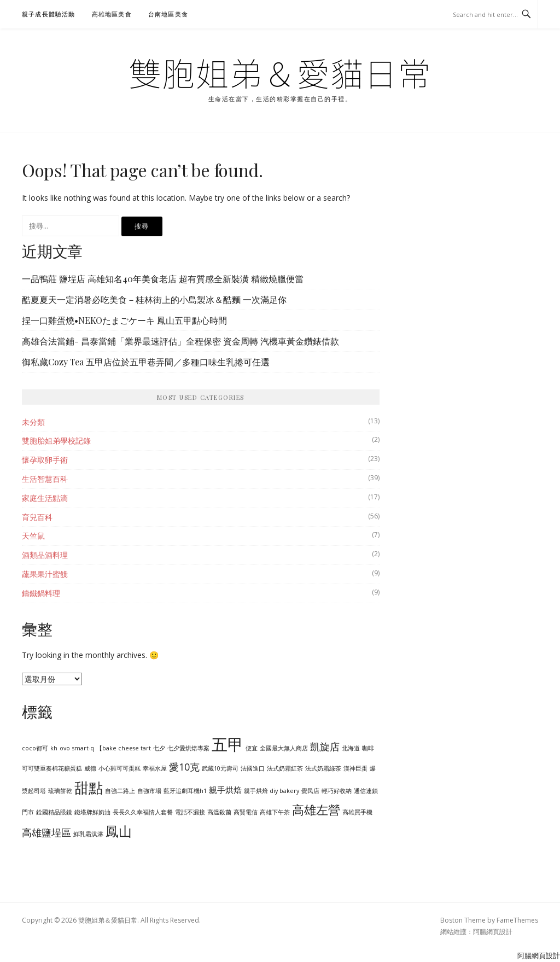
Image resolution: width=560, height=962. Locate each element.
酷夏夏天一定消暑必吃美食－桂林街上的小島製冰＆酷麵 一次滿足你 (154, 299)
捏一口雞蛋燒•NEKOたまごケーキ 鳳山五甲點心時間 (124, 320)
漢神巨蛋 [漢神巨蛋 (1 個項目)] (355, 768)
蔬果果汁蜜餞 (45, 574)
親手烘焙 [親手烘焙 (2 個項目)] (225, 790)
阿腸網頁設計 (493, 932)
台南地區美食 (168, 14)
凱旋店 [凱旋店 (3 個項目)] (325, 747)
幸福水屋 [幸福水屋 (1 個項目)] (155, 768)
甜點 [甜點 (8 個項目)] (89, 788)
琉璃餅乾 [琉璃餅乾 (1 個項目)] (60, 791)
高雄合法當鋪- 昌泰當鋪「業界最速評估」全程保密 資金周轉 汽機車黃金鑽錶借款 (180, 341)
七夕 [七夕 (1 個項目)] (159, 748)
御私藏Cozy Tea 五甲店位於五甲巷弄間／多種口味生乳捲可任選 (146, 362)
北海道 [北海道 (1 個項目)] (351, 748)
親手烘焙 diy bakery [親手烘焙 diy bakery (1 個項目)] (272, 791)
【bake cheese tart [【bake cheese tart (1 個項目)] (124, 748)
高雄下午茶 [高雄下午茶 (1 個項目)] (275, 812)
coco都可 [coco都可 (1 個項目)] (35, 748)
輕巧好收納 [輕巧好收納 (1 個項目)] (337, 791)
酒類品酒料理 (45, 555)
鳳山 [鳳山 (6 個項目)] (119, 831)
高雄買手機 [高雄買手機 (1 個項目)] (357, 812)
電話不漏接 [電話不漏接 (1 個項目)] (190, 812)
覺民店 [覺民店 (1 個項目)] (310, 791)
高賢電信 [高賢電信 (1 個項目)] (246, 812)
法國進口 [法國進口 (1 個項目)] (253, 768)
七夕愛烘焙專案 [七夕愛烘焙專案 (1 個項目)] (188, 748)
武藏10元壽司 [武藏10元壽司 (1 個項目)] (220, 768)
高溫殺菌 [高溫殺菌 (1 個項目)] (219, 812)
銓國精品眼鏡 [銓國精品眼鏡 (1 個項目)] (54, 812)
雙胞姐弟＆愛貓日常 (280, 72)
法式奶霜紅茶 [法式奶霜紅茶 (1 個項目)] (285, 768)
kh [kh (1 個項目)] (54, 748)
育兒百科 (37, 517)
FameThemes (517, 920)
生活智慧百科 (45, 479)
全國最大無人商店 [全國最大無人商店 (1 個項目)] (284, 748)
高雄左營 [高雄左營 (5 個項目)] (316, 809)
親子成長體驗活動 (49, 14)
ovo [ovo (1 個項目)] (65, 748)
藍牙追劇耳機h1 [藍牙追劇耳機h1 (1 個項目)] (185, 791)
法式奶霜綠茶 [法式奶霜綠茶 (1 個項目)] (323, 768)
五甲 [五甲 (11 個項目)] (227, 744)
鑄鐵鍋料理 (41, 593)
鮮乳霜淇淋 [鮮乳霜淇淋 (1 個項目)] (88, 834)
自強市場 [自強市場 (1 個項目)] (149, 791)
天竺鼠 (33, 536)
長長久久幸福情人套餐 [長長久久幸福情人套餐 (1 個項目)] (143, 812)
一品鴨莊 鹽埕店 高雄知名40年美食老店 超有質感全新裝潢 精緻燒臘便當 (163, 279)
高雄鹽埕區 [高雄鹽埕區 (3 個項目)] (46, 832)
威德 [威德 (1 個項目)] (90, 768)
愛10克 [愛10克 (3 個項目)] (184, 767)
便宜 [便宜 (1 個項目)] (252, 748)
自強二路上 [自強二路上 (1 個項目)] (120, 791)
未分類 (33, 422)
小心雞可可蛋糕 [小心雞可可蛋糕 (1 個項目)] (119, 768)
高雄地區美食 (112, 14)
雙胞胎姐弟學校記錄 (56, 441)
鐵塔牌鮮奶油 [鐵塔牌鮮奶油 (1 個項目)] (92, 812)
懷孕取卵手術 (45, 460)
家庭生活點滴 (45, 498)
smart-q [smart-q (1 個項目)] (83, 748)
